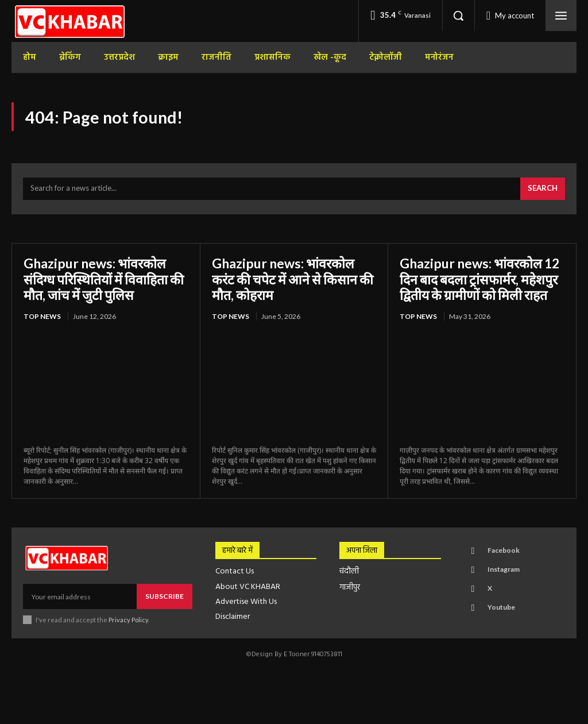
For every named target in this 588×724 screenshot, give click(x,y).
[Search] (543, 191)
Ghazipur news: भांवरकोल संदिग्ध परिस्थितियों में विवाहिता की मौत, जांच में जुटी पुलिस (99, 281)
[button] (458, 16)
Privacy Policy (128, 638)
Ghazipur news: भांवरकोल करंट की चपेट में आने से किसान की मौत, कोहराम (287, 281)
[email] (80, 615)
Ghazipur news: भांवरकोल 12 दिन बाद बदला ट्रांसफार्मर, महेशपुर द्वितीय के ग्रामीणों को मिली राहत (473, 289)
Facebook (503, 569)
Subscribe (165, 615)
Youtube (501, 625)
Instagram (503, 588)
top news (42, 319)
